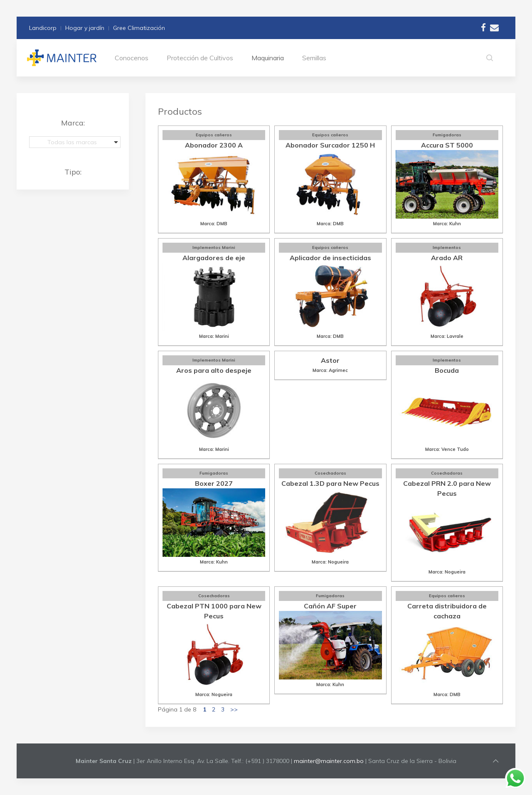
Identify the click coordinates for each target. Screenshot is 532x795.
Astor (330, 360)
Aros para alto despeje (214, 370)
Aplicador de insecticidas (330, 258)
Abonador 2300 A (214, 145)
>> (234, 709)
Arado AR (447, 258)
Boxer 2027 (214, 483)
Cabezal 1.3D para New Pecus (330, 483)
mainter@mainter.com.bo (329, 761)
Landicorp (43, 28)
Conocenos (132, 58)
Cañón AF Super (330, 606)
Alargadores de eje (214, 258)
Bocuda (447, 370)
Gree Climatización (139, 28)
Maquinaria (268, 58)
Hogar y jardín (85, 28)
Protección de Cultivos (200, 58)
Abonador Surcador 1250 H (330, 145)
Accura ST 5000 (447, 145)
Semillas (314, 58)
